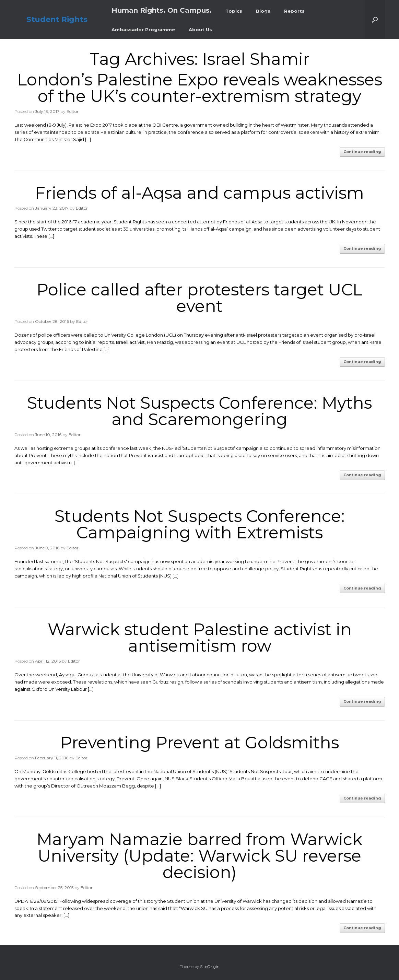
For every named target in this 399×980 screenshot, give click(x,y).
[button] (375, 19)
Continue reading (362, 152)
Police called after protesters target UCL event (199, 298)
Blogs (263, 11)
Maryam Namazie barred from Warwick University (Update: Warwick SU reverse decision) (199, 856)
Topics (234, 11)
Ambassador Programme (143, 30)
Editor (73, 111)
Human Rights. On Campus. (162, 10)
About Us (200, 30)
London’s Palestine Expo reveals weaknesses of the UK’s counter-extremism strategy (200, 88)
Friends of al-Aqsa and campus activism (199, 193)
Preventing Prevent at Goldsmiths (200, 743)
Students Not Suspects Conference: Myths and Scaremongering (199, 411)
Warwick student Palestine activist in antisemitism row (200, 638)
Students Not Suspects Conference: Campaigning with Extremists (200, 524)
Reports (294, 11)
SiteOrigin (210, 967)
